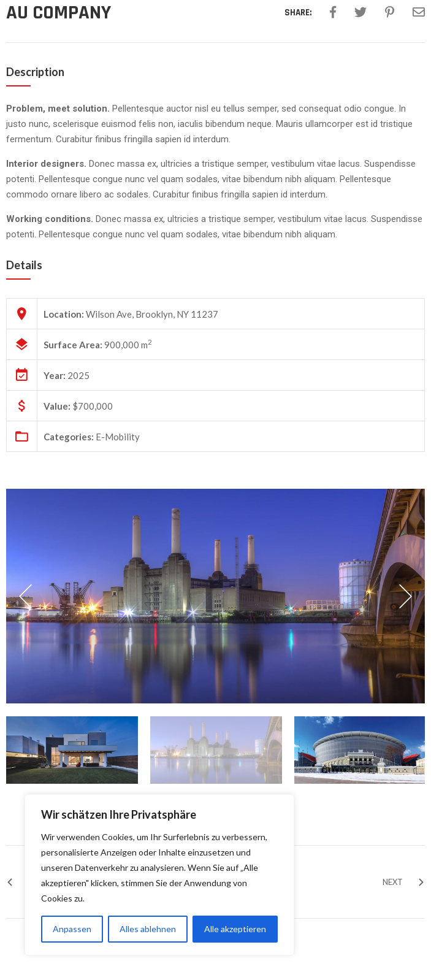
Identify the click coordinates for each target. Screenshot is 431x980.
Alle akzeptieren (235, 929)
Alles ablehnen (148, 929)
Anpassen (72, 929)
